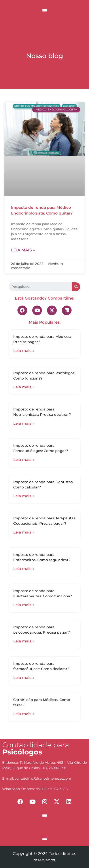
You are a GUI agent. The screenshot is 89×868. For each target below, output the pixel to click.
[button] (44, 10)
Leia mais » (23, 250)
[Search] (76, 287)
